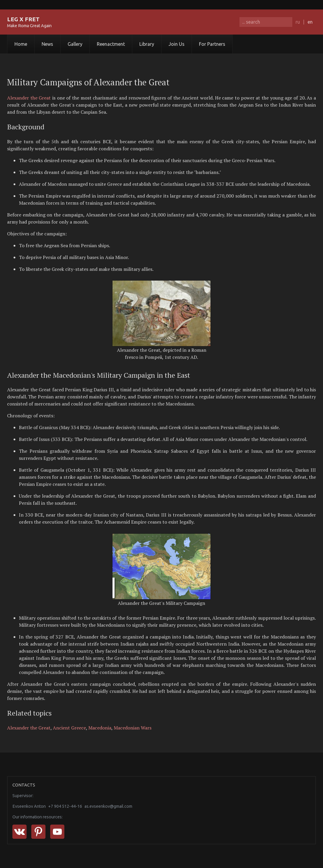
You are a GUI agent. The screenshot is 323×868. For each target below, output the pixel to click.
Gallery (75, 44)
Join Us (177, 44)
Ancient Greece (69, 728)
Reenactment (111, 44)
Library (147, 44)
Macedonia (100, 728)
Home (21, 44)
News (47, 44)
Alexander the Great (29, 98)
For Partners (212, 44)
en (310, 22)
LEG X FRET (23, 19)
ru (298, 22)
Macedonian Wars (133, 728)
